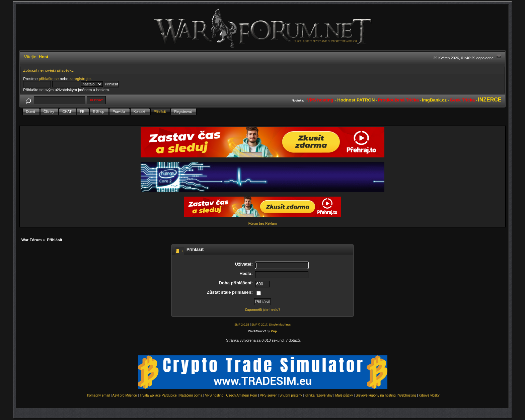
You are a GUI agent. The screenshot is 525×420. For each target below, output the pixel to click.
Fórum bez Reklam (262, 224)
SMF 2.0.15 (242, 325)
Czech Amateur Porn (242, 395)
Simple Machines (280, 325)
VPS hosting (214, 395)
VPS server (268, 395)
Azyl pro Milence (125, 395)
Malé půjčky (344, 395)
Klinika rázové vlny (319, 395)
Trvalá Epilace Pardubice (158, 395)
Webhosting (407, 395)
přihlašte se (49, 79)
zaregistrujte (80, 79)
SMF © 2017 (259, 325)
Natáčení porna (191, 395)
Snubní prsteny (291, 395)
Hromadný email (98, 395)
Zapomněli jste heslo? (263, 309)
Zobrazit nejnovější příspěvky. (49, 70)
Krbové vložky (429, 395)
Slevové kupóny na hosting (376, 395)
